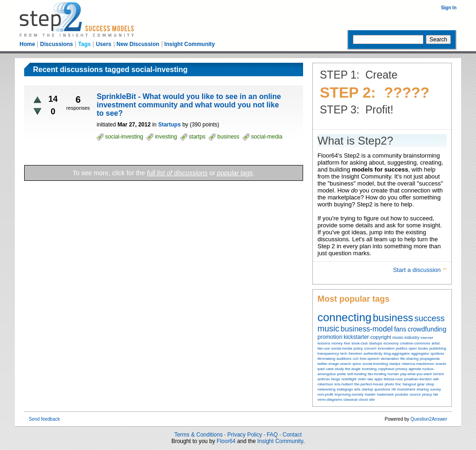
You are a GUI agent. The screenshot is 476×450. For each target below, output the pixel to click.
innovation (386, 348)
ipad (321, 369)
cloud (363, 400)
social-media (341, 348)
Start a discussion (417, 270)
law (370, 379)
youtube (402, 394)
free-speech (370, 359)
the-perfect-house (369, 384)
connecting (344, 317)
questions (382, 389)
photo (389, 384)
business (393, 318)
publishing (438, 348)
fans (400, 329)
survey (436, 389)
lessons (324, 343)
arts (357, 389)
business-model (367, 329)
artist (435, 343)
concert (370, 348)
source (415, 394)
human (393, 374)
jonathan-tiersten (418, 379)
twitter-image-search (334, 364)
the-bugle (353, 369)
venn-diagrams (330, 400)
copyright (381, 337)
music (328, 329)
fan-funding (377, 374)
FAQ (272, 435)
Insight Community (190, 44)
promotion (330, 337)
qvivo (357, 364)
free (347, 343)
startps (395, 364)
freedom (355, 354)
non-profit (325, 394)
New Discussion (138, 44)
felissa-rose (393, 379)
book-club (360, 343)
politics (402, 348)
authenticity (373, 354)
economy (391, 343)
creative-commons (415, 343)
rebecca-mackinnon (418, 364)
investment (406, 389)
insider (370, 394)
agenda (415, 369)
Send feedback (44, 419)
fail (436, 394)
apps (378, 379)
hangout (409, 384)
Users (103, 44)
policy (358, 348)
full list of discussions (177, 173)
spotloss (437, 354)
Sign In (449, 8)
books (423, 348)
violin (362, 379)
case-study (335, 369)
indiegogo (345, 389)
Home (27, 44)
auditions (344, 359)
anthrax (324, 379)
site (372, 400)
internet (427, 338)
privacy (401, 369)
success (430, 318)
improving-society (349, 394)
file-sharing (409, 359)
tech (344, 354)
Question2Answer (429, 419)
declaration (390, 359)
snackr (441, 364)
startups (376, 343)
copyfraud (386, 369)
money (337, 343)
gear (421, 384)
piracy (427, 394)
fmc (398, 384)
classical (350, 400)
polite (341, 374)
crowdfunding (427, 329)
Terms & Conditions (198, 435)
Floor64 (226, 441)
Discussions (56, 44)
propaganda (430, 359)
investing (370, 369)
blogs (335, 379)
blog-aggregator (397, 354)
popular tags (235, 173)
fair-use (324, 348)
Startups (169, 125)
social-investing (375, 364)
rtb (393, 389)
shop (430, 384)
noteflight (349, 379)
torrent (438, 374)
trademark (385, 394)
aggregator (420, 354)
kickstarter (356, 337)
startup (367, 389)
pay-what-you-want (416, 374)
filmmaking (326, 359)
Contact (292, 435)
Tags (84, 44)
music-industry (406, 337)
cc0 (356, 359)
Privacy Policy (245, 435)
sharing (423, 389)
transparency (328, 354)
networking (327, 389)
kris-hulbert (344, 384)
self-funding (357, 374)
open (413, 348)
